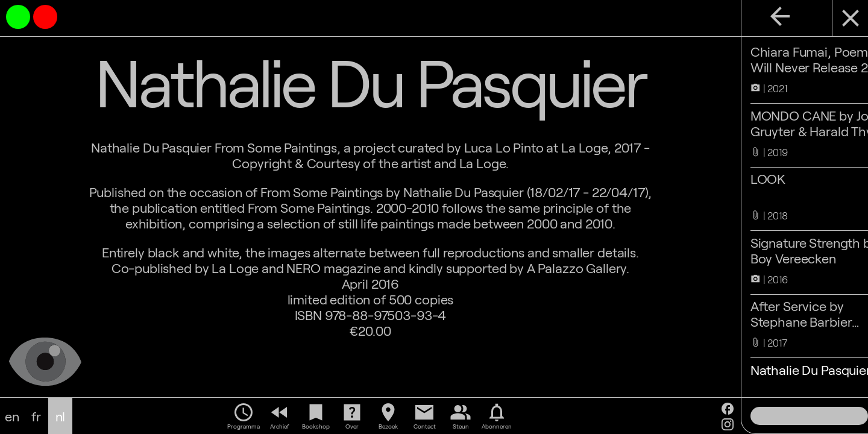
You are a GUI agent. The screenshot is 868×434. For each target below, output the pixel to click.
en (12, 416)
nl (61, 416)
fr (36, 416)
